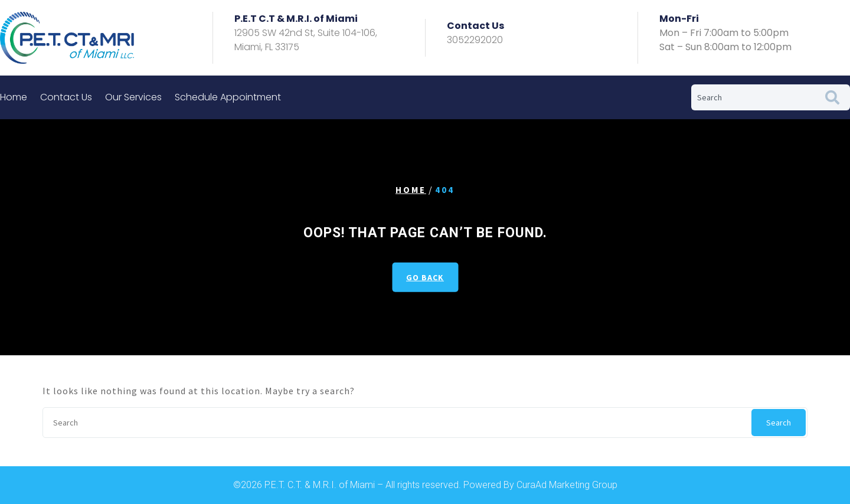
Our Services (133, 97)
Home (14, 97)
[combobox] (753, 97)
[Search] (835, 97)
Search (779, 423)
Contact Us (66, 97)
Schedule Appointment (228, 97)
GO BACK (425, 277)
